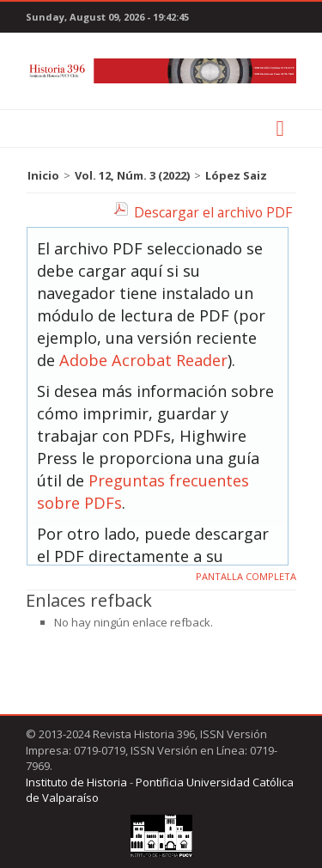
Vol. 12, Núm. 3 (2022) (132, 175)
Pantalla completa (246, 576)
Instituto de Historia (76, 782)
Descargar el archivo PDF (213, 212)
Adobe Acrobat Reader (143, 360)
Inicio (43, 175)
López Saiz (236, 175)
